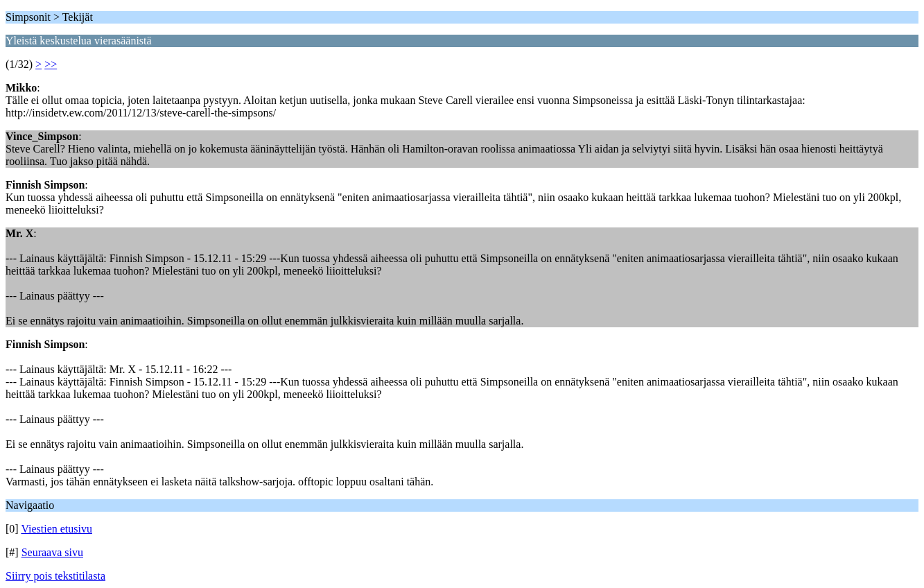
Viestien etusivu (56, 529)
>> (51, 64)
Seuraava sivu (52, 552)
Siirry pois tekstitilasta (55, 576)
